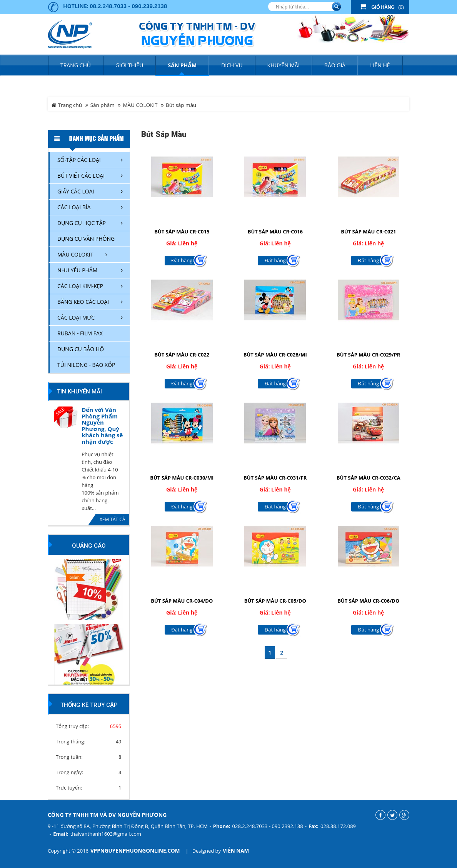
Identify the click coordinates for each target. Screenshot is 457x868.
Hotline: (76, 6)
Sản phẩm (103, 105)
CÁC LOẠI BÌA (74, 207)
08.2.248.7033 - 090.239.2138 (128, 6)
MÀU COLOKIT (140, 105)
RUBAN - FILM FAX (80, 333)
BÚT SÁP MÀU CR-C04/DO (182, 601)
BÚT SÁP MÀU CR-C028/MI (275, 355)
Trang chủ (76, 65)
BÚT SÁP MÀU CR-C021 (368, 232)
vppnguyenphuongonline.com (135, 851)
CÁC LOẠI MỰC (76, 317)
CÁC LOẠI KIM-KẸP (80, 286)
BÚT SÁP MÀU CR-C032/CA (369, 478)
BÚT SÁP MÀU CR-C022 (182, 355)
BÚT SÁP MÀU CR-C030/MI (182, 478)
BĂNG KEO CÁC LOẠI (83, 302)
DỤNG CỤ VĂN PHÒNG (86, 239)
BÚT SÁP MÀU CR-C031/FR (275, 478)
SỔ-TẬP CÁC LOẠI (79, 160)
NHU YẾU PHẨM (77, 270)
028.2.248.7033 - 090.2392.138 (268, 826)
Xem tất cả (113, 519)
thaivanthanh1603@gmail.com (106, 834)
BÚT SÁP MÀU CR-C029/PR (368, 355)
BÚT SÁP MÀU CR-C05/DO (275, 601)
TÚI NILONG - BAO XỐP (86, 365)
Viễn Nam (236, 851)
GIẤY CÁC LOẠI (76, 191)
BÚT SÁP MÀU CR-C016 (275, 232)
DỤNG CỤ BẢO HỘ (81, 349)
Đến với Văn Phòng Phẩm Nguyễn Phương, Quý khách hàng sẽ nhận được (102, 426)
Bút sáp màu (181, 105)
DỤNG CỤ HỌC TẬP (82, 223)
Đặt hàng (182, 260)
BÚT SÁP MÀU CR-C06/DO (368, 601)
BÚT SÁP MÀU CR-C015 (182, 232)
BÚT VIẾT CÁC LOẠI (81, 176)
